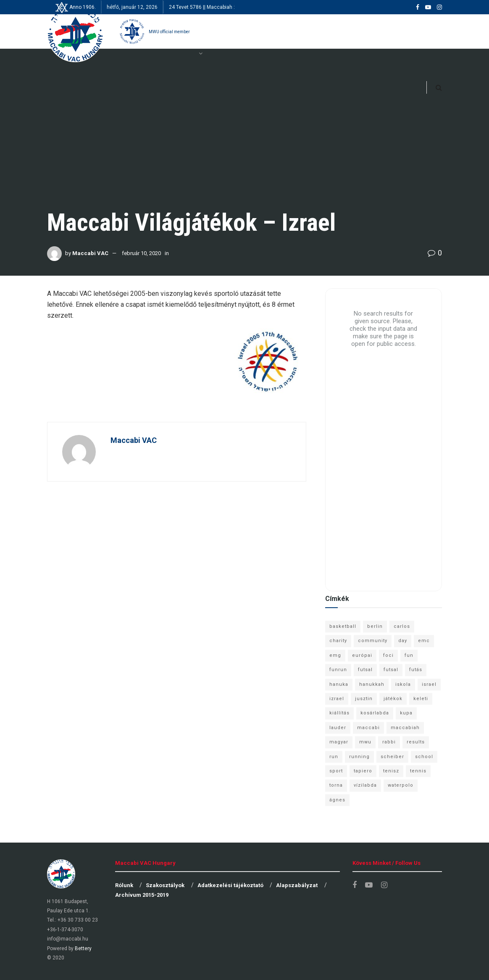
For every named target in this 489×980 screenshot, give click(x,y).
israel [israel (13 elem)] (429, 684)
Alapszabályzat (297, 885)
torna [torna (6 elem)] (336, 785)
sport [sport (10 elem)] (336, 771)
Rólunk (124, 885)
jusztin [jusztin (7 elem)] (364, 699)
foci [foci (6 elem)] (388, 655)
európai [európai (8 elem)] (362, 655)
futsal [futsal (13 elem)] (365, 670)
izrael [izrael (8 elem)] (337, 699)
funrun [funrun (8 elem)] (338, 670)
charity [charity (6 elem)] (338, 641)
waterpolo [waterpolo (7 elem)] (401, 785)
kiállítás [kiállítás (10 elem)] (339, 713)
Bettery (83, 948)
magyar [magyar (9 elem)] (339, 742)
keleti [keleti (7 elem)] (421, 699)
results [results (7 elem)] (416, 742)
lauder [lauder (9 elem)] (338, 728)
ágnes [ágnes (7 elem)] (337, 800)
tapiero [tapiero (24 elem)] (363, 771)
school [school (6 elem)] (424, 757)
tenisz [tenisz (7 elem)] (391, 771)
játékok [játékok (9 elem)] (393, 699)
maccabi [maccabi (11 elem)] (368, 728)
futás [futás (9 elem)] (416, 670)
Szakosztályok (165, 885)
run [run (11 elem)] (334, 757)
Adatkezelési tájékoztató (230, 885)
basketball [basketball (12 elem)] (343, 626)
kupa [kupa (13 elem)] (406, 713)
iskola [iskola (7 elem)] (403, 684)
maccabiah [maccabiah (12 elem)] (405, 728)
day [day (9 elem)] (403, 641)
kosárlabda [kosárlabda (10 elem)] (375, 713)
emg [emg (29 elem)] (335, 655)
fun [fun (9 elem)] (409, 655)
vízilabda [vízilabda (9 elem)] (365, 785)
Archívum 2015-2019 (142, 895)
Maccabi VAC (90, 253)
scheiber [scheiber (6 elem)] (392, 757)
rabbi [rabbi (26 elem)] (389, 742)
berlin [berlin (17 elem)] (375, 626)
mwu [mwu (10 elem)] (365, 742)
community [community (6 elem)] (373, 641)
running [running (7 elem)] (359, 757)
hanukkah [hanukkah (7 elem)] (372, 684)
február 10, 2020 (141, 253)
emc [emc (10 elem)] (424, 641)
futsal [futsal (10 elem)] (391, 670)
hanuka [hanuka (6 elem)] (339, 684)
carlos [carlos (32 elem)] (402, 626)
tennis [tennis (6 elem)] (418, 771)
